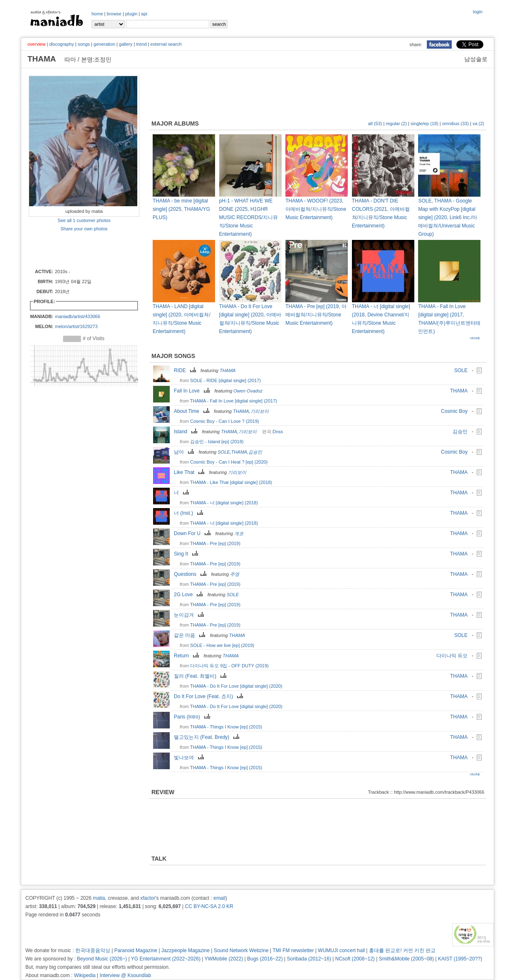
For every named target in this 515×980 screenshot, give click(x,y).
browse (114, 14)
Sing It (187, 554)
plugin (131, 14)
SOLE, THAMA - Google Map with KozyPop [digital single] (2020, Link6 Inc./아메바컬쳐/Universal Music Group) (448, 217)
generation (104, 44)
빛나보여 (190, 758)
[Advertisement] (77, 249)
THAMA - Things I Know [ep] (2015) (226, 727)
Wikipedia (85, 975)
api (144, 14)
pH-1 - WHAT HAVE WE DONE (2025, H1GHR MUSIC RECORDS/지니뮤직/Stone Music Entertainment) (249, 217)
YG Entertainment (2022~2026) (166, 959)
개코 (239, 533)
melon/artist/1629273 (76, 326)
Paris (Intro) (193, 717)
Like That (190, 472)
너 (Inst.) (189, 513)
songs (84, 44)
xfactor (148, 898)
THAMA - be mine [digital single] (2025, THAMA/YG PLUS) (181, 209)
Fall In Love (193, 391)
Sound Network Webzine (241, 950)
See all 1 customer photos (84, 220)
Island (187, 432)
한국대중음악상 (93, 950)
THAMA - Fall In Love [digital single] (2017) (234, 401)
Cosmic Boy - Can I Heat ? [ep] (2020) (229, 462)
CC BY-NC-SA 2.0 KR (209, 906)
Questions (191, 574)
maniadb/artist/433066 (78, 316)
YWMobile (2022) (224, 959)
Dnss (278, 432)
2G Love (189, 595)
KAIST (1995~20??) (460, 959)
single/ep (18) (425, 123)
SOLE (461, 370)
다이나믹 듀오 (452, 656)
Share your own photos (84, 229)
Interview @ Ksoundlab (126, 975)
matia (99, 898)
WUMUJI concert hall (341, 950)
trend (141, 44)
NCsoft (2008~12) (355, 959)
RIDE (186, 370)
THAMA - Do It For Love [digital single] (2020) (236, 686)
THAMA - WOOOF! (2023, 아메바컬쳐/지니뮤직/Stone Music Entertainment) (316, 209)
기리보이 (260, 411)
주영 (235, 574)
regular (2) (396, 123)
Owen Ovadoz (248, 391)
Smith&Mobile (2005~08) (406, 959)
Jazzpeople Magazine (186, 950)
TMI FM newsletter (293, 950)
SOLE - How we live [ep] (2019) (222, 645)
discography (61, 44)
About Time (193, 411)
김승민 (460, 432)
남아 (185, 452)
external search (166, 44)
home (97, 14)
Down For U (193, 533)
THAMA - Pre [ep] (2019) (215, 543)
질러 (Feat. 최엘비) (201, 676)
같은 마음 (191, 635)
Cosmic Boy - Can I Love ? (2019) (225, 421)
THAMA (228, 370)
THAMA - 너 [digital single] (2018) (224, 503)
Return (187, 656)
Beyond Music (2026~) (102, 959)
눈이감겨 (190, 615)
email (219, 898)
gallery (126, 44)
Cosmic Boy (454, 411)
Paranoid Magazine (136, 950)
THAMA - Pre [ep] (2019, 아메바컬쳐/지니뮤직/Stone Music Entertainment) (316, 315)
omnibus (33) (456, 123)
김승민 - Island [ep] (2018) (217, 442)
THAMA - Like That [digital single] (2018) (231, 482)
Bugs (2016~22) (265, 959)
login (478, 12)
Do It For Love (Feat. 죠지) (209, 696)
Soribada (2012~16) (309, 959)
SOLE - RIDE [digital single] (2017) (225, 380)
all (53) (375, 123)
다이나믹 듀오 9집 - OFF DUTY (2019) (229, 666)
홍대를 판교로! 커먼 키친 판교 (402, 950)
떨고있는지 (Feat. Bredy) (208, 737)
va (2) (478, 123)
